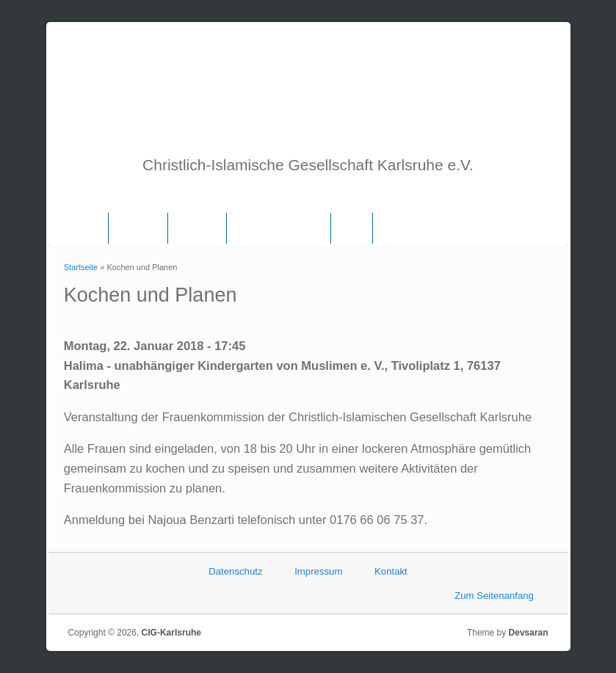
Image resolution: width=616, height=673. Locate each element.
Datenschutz (235, 571)
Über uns (138, 228)
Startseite (81, 267)
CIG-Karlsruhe (171, 633)
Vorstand (197, 228)
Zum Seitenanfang (494, 596)
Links (352, 228)
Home (86, 228)
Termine (400, 228)
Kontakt (391, 571)
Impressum (318, 571)
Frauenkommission (278, 228)
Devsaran (529, 633)
